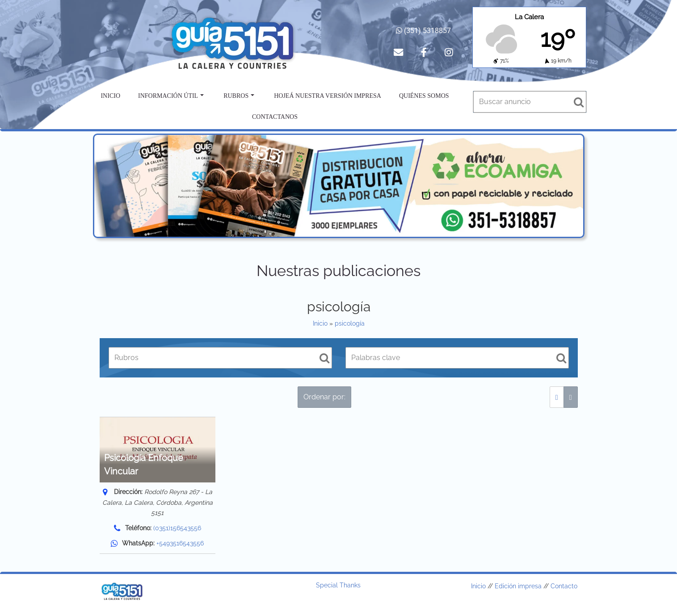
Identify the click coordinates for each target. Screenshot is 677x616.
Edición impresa (518, 586)
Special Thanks (338, 585)
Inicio (110, 96)
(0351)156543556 (177, 528)
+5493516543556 (180, 543)
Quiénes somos (424, 96)
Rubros (239, 96)
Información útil (171, 96)
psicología (350, 323)
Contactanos (275, 117)
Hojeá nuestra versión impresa (328, 96)
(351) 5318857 (423, 31)
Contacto (564, 586)
